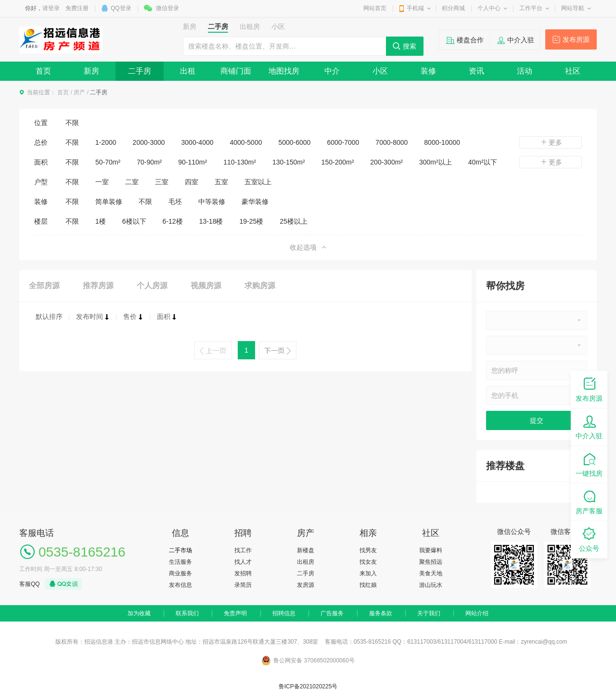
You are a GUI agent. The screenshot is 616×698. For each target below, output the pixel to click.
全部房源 (44, 286)
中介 (332, 71)
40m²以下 (483, 162)
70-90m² (149, 162)
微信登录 (167, 8)
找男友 (368, 550)
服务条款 (381, 613)
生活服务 (180, 562)
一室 (102, 182)
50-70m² (108, 162)
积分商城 (453, 8)
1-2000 (106, 142)
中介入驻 (521, 40)
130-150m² (289, 162)
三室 (162, 182)
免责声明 (235, 613)
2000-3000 (149, 142)
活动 (525, 71)
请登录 (51, 8)
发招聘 (243, 573)
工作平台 (531, 8)
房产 (79, 92)
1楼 (101, 221)
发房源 (306, 585)
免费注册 (77, 8)
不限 (72, 123)
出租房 (306, 562)
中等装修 (212, 202)
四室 (192, 182)
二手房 (140, 71)
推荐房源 (98, 286)
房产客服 (589, 501)
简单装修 (109, 202)
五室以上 (258, 182)
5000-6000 (294, 142)
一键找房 (589, 464)
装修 (428, 71)
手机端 (415, 8)
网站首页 (375, 8)
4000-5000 (246, 142)
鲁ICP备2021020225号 (308, 686)
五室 (221, 182)
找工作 (243, 550)
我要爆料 (431, 550)
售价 (133, 317)
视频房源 (206, 286)
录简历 (243, 585)
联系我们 (187, 613)
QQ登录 (121, 8)
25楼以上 (294, 221)
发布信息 (180, 585)
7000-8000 (391, 142)
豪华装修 (255, 202)
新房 (91, 71)
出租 (188, 71)
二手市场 (180, 550)
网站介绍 (477, 613)
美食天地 (431, 573)
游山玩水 (431, 585)
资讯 (476, 71)
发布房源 (576, 39)
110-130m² (240, 162)
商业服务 (180, 573)
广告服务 (332, 613)
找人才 (243, 562)
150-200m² (338, 162)
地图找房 (284, 71)
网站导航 (573, 8)
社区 (573, 71)
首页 (43, 71)
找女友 (368, 562)
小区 (380, 71)
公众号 (589, 539)
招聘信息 (284, 613)
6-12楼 (173, 221)
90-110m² (192, 162)
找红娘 (368, 585)
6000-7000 (343, 142)
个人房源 (152, 286)
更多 (551, 142)
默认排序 (49, 317)
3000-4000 (198, 142)
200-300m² (386, 162)
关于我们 (429, 613)
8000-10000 (442, 142)
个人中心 (489, 8)
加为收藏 (139, 613)
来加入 (368, 573)
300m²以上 (436, 162)
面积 (167, 317)
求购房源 (260, 286)
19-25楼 (251, 221)
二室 (132, 182)
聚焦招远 (431, 562)
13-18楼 (211, 221)
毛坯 (175, 202)
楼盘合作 (470, 40)
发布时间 (93, 317)
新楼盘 (306, 550)
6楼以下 (134, 221)
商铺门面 (236, 71)
